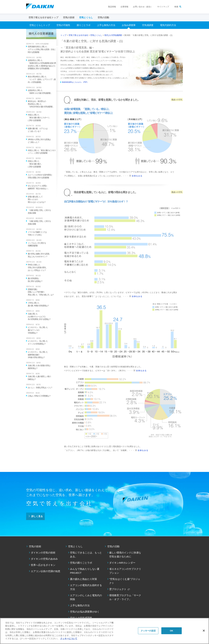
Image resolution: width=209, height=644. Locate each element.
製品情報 (112, 7)
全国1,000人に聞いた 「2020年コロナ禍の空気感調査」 (40, 92)
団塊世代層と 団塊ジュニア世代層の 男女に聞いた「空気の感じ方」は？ (41, 292)
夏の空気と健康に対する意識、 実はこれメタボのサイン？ (39, 255)
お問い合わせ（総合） (143, 7)
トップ (63, 35)
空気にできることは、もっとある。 (86, 555)
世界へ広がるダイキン (43, 565)
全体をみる (137, 176)
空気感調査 (148, 25)
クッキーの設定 (148, 631)
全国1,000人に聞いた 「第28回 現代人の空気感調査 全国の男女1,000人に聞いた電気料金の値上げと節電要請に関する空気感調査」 (42, 64)
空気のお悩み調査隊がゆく (85, 612)
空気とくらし (96, 35)
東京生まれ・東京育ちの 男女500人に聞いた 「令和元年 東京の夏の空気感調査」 (41, 104)
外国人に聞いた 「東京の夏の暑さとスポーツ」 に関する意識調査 (39, 118)
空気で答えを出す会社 (78, 35)
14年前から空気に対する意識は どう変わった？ (39, 141)
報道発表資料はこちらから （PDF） (75, 82)
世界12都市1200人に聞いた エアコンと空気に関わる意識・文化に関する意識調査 (42, 49)
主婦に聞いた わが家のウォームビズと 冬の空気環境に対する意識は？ (39, 317)
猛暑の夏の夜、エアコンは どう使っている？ (38, 130)
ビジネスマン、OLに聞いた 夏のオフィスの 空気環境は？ (38, 330)
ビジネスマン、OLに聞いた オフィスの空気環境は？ (38, 342)
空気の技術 (35, 546)
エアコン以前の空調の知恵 (46, 571)
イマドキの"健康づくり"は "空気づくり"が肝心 (37, 234)
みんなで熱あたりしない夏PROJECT (85, 571)
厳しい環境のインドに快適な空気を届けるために (125, 555)
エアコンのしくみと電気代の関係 (86, 597)
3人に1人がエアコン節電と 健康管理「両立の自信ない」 (38, 187)
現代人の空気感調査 (113, 35)
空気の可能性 (63, 25)
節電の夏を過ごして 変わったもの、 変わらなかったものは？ (37, 199)
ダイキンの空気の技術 (43, 553)
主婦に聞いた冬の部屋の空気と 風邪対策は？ (39, 367)
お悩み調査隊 (129, 25)
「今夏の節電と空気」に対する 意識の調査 (39, 212)
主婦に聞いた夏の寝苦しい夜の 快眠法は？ (39, 378)
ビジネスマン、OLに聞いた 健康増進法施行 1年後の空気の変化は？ (38, 355)
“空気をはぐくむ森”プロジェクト (125, 581)
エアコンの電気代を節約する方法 (86, 587)
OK (171, 631)
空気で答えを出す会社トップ (43, 17)
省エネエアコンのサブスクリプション (125, 571)
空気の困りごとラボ (81, 563)
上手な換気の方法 (106, 25)
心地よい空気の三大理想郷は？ (39, 396)
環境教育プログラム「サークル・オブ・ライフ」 (125, 597)
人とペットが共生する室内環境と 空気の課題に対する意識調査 (40, 176)
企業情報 (124, 7)
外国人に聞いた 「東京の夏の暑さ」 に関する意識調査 (35, 164)
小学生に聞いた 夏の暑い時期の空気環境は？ (38, 304)
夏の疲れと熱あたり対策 (84, 579)
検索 (176, 7)
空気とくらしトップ (40, 25)
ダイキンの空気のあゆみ (44, 559)
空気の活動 (113, 546)
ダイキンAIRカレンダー (122, 563)
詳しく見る (37, 516)
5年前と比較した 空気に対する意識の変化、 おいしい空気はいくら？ (38, 268)
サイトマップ (163, 7)
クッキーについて (69, 639)
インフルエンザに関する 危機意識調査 (37, 244)
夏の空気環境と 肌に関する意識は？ (35, 280)
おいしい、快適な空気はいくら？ (40, 388)
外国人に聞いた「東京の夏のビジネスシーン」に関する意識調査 (42, 152)
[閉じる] (204, 631)
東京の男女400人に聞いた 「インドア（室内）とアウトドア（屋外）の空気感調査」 (42, 79)
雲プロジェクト (118, 589)
